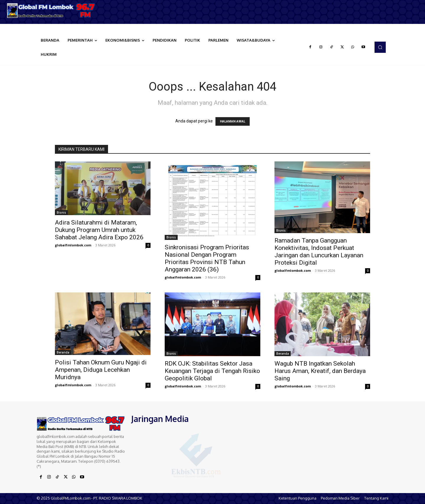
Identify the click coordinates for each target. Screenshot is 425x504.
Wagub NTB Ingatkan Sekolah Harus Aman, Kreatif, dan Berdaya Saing (320, 371)
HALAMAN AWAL (233, 121)
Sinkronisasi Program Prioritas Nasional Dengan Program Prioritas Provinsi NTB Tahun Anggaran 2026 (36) (207, 258)
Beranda (63, 352)
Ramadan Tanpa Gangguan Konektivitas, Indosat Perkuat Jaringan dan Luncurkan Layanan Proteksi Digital (319, 252)
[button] (380, 47)
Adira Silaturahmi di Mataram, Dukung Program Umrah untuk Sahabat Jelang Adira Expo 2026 (99, 230)
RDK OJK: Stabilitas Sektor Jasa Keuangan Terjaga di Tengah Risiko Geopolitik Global (212, 371)
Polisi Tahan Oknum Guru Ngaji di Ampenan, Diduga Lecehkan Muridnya (101, 370)
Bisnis (61, 212)
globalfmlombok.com (73, 245)
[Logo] (53, 10)
